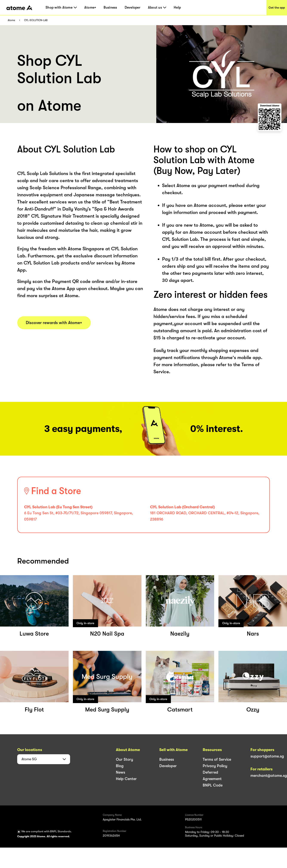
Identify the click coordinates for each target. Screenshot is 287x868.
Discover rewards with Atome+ (54, 323)
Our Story (124, 759)
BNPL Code (213, 785)
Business (110, 8)
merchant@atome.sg (269, 776)
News (120, 772)
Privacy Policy (215, 766)
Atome (11, 20)
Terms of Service (217, 759)
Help (177, 8)
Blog (120, 766)
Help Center (126, 779)
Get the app (277, 8)
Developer (133, 8)
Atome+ (90, 8)
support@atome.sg (267, 756)
